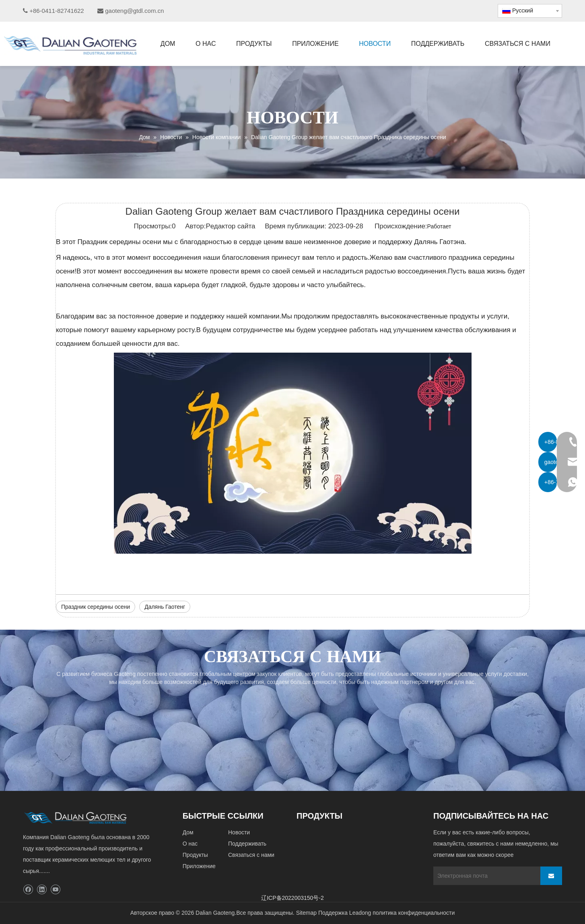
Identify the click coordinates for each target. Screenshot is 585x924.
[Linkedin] (42, 890)
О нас (190, 844)
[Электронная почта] (485, 876)
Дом (188, 832)
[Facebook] (28, 890)
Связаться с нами (251, 855)
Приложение (199, 866)
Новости (239, 832)
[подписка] (551, 876)
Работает (439, 226)
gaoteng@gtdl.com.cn (134, 11)
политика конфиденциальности (414, 913)
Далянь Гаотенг (165, 607)
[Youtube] (55, 890)
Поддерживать (247, 844)
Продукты (195, 855)
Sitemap (306, 913)
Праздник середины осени (96, 607)
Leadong (360, 913)
